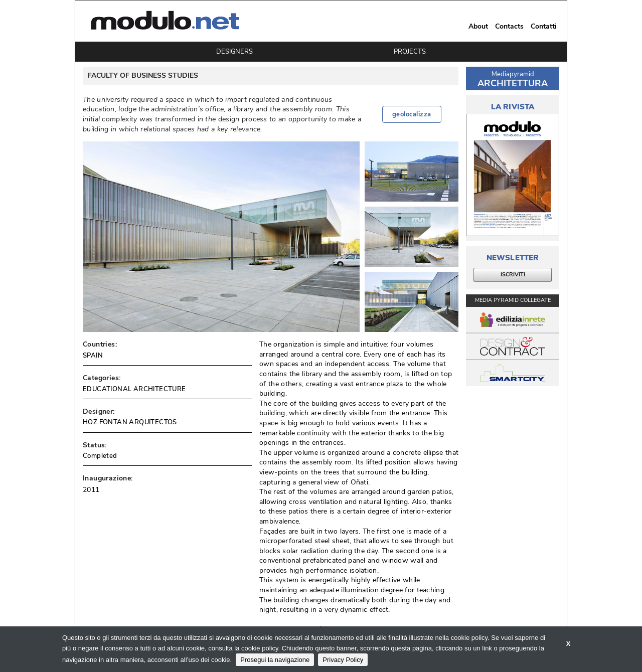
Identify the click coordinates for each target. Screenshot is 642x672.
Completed (100, 456)
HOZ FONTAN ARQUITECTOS (130, 422)
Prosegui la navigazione (275, 660)
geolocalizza (412, 114)
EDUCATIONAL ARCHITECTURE (134, 389)
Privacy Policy (343, 660)
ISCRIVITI (513, 275)
